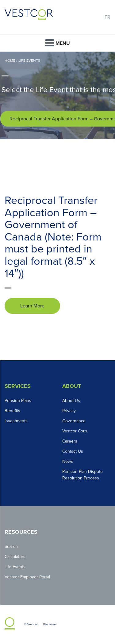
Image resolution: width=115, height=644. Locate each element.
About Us (71, 401)
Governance (74, 421)
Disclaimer (50, 624)
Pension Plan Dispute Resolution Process (82, 475)
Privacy (69, 411)
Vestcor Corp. (75, 431)
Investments (16, 421)
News (68, 461)
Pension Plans (18, 401)
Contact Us (73, 451)
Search (11, 546)
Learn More (32, 306)
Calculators (15, 557)
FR (107, 17)
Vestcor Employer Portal (27, 577)
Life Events (29, 60)
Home (10, 60)
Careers (70, 441)
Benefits (12, 411)
